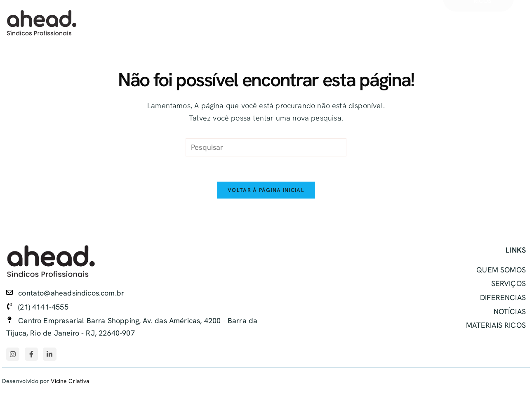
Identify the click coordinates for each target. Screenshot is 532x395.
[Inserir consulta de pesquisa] (266, 147)
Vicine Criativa (70, 381)
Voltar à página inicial (266, 190)
